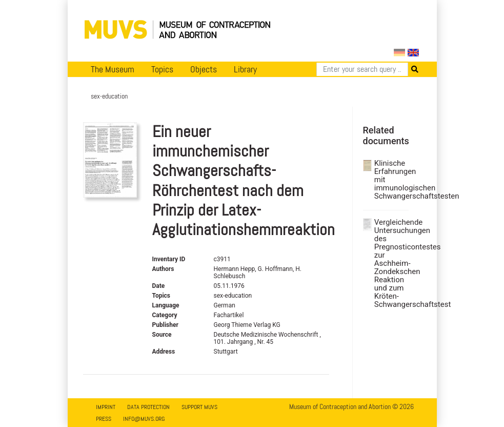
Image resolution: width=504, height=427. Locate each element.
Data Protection (148, 407)
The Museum (113, 69)
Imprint (106, 407)
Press (104, 419)
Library (245, 69)
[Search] (362, 69)
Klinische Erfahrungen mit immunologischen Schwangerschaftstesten (390, 180)
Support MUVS (199, 407)
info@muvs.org (144, 419)
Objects (204, 69)
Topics (162, 69)
